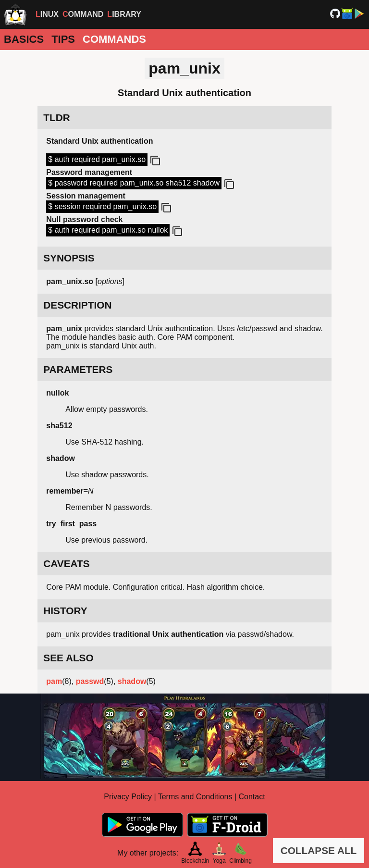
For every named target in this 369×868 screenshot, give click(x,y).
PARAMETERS (78, 369)
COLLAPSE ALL (319, 850)
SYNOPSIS (69, 258)
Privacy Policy (128, 797)
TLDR (56, 118)
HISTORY (65, 611)
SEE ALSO (68, 658)
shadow (132, 681)
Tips (63, 39)
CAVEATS (66, 564)
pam (54, 681)
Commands (114, 39)
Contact (252, 797)
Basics (24, 39)
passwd (90, 681)
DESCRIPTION (77, 305)
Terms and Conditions (195, 797)
